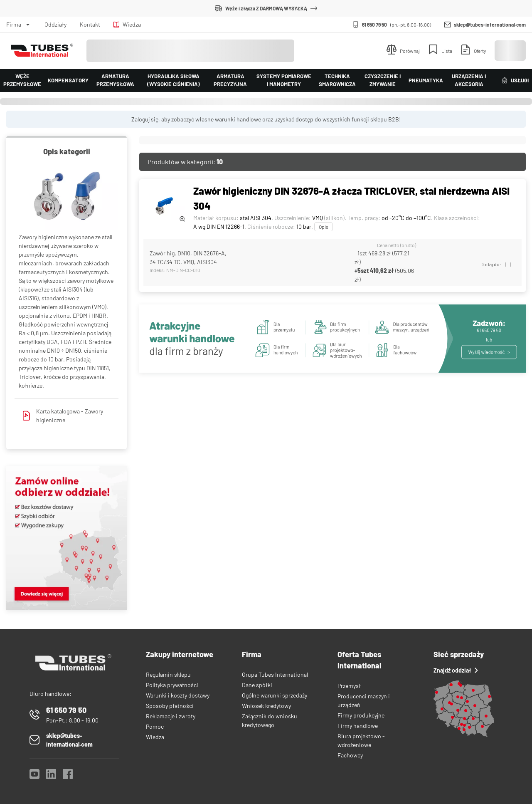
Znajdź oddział (456, 670)
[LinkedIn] (51, 776)
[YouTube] (34, 776)
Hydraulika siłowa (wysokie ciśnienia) (174, 80)
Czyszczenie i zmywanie (383, 80)
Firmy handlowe (358, 726)
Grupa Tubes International (275, 674)
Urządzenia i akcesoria (469, 80)
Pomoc (155, 726)
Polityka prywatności (172, 685)
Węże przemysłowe (22, 80)
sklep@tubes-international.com (490, 25)
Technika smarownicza (337, 80)
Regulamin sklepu (168, 674)
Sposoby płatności (170, 706)
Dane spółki (257, 685)
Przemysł (349, 686)
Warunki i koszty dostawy (178, 695)
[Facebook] (68, 776)
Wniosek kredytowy (266, 706)
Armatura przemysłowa (115, 80)
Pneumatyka (426, 80)
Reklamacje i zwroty (171, 716)
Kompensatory (68, 80)
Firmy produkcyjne (361, 715)
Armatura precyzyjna (230, 80)
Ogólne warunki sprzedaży (275, 695)
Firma (14, 24)
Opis (324, 227)
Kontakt (90, 24)
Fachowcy (350, 755)
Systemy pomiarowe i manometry (284, 80)
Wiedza (127, 24)
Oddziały (55, 24)
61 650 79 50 (374, 25)
